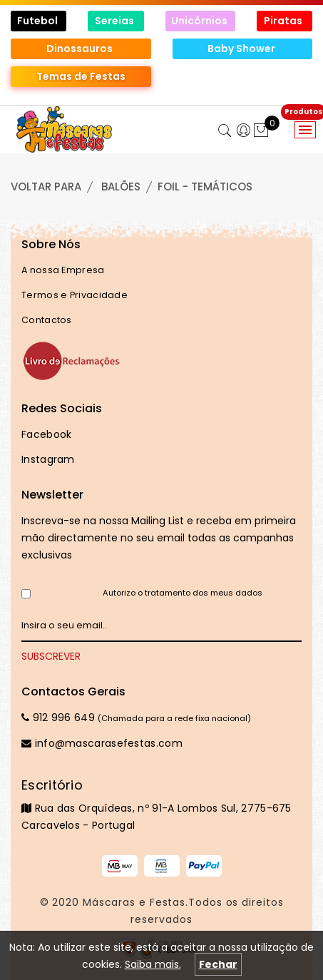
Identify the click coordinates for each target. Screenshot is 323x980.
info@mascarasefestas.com (102, 743)
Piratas (284, 21)
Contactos (47, 320)
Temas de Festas (81, 76)
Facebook (46, 434)
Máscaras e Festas (134, 902)
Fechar (218, 964)
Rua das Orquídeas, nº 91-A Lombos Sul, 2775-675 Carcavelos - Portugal (161, 805)
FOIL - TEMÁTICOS (205, 187)
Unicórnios (200, 21)
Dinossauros (81, 49)
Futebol (39, 21)
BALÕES (121, 187)
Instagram (48, 459)
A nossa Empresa (63, 270)
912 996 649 (58, 718)
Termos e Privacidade (75, 295)
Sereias (116, 21)
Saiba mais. (153, 964)
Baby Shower (242, 49)
